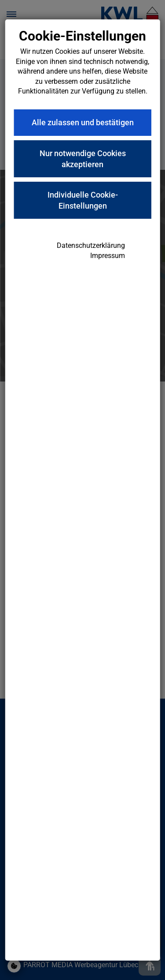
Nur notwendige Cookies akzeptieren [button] (83, 159)
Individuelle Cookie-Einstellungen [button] (83, 200)
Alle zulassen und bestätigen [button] (83, 122)
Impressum (108, 256)
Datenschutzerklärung (91, 245)
